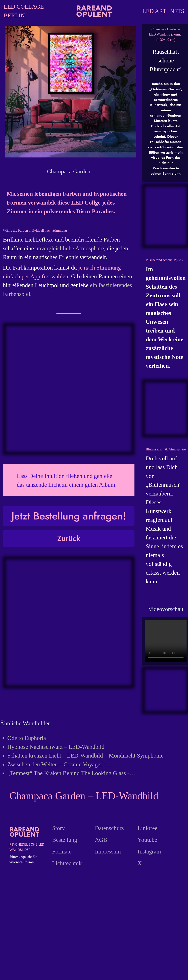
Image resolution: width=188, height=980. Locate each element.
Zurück (69, 538)
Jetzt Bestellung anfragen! (69, 516)
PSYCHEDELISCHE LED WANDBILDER (27, 847)
